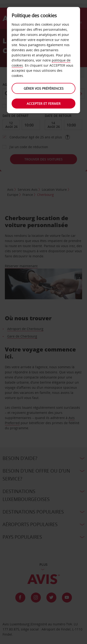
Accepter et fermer (44, 104)
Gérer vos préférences (44, 88)
